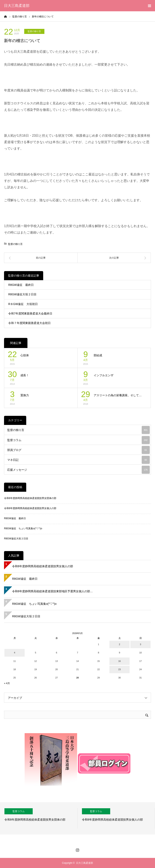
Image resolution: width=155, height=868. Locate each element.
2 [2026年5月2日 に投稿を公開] (119, 644)
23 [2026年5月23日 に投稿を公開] (119, 669)
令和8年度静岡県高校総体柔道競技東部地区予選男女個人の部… (52, 591)
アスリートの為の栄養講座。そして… (118, 395)
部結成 (98, 355)
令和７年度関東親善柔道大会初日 (29, 323)
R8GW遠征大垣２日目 (22, 294)
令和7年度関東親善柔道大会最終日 (30, 313)
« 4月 (7, 683)
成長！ (25, 375)
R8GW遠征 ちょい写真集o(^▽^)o (23, 528)
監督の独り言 (34, 31)
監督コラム (79, 440)
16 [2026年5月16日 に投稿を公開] (119, 661)
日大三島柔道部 (17, 6)
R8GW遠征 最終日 (21, 285)
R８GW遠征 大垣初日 (23, 304)
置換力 (25, 395)
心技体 (25, 355)
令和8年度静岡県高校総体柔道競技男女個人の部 (30, 508)
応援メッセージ (79, 470)
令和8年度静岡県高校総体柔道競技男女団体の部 (30, 498)
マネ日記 (79, 460)
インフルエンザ (104, 375)
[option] (39, 818)
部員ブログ (79, 450)
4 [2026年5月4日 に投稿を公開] (15, 653)
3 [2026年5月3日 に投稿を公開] (140, 644)
